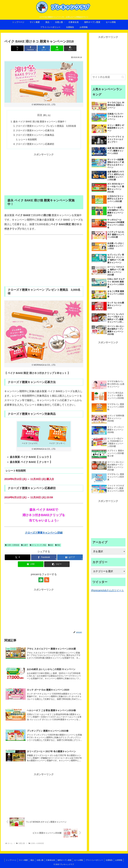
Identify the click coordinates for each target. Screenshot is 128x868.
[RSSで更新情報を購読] (47, 580)
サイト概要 (23, 860)
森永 (51, 545)
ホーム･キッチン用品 (38, 545)
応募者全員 (50, 860)
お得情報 (119, 860)
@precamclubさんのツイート (107, 590)
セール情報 (78, 860)
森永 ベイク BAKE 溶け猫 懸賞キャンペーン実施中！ (40, 122)
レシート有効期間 (28, 140)
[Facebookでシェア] (31, 48)
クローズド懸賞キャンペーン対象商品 (35, 135)
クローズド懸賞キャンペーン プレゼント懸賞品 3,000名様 (46, 126)
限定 (58, 545)
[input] (108, 77)
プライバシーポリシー (94, 860)
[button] (70, 48)
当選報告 (109, 860)
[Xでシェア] (17, 48)
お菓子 (24, 545)
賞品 (32, 860)
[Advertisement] (44, 174)
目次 (40, 115)
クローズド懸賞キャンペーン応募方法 (35, 130)
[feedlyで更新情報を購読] (41, 580)
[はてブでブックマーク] (44, 48)
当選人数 (40, 860)
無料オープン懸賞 (64, 860)
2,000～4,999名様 (12, 545)
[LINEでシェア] (57, 48)
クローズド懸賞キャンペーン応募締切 (35, 144)
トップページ (11, 860)
